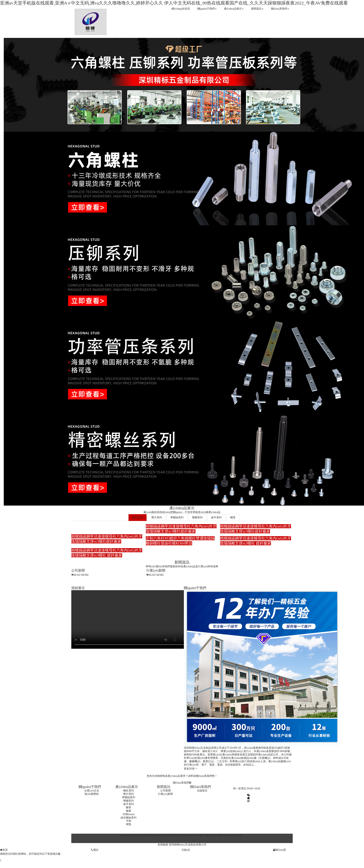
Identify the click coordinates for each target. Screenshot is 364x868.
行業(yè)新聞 (156, 570)
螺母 (233, 517)
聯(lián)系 (279, 850)
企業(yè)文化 (92, 791)
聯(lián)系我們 (280, 9)
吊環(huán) (129, 814)
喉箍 (129, 811)
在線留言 (202, 791)
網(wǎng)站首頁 (181, 9)
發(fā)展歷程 (92, 794)
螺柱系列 (138, 517)
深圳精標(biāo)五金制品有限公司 (188, 845)
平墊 (129, 821)
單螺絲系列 (177, 517)
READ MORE (80, 575)
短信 (186, 850)
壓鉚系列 (197, 517)
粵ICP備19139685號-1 (211, 835)
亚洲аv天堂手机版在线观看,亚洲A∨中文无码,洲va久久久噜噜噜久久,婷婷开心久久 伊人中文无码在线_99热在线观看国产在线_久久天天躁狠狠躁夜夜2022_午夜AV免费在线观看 (174, 3)
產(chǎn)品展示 (234, 9)
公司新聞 (78, 570)
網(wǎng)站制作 (234, 835)
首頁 (4, 850)
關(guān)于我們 (207, 9)
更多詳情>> (191, 769)
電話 (95, 850)
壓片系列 (157, 517)
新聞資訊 (257, 9)
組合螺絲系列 (129, 818)
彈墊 (129, 824)
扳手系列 (216, 517)
